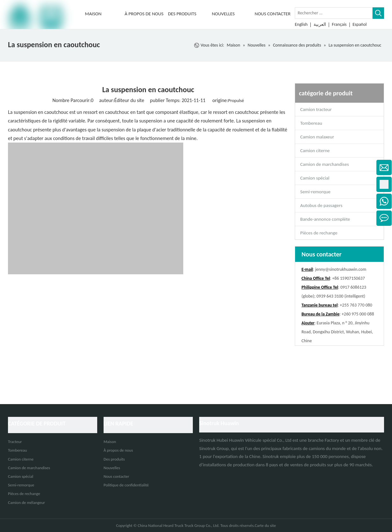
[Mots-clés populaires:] (378, 13)
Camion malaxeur (317, 137)
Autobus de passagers (321, 205)
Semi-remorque (315, 192)
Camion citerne (315, 151)
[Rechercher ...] (334, 13)
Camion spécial (315, 178)
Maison (110, 442)
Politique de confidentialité (126, 485)
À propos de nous (118, 450)
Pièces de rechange (319, 233)
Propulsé (236, 101)
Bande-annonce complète (325, 219)
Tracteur (15, 442)
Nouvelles (112, 468)
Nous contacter (116, 476)
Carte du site (265, 525)
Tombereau (311, 123)
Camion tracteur (316, 109)
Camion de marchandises (325, 164)
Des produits (114, 459)
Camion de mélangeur (26, 502)
